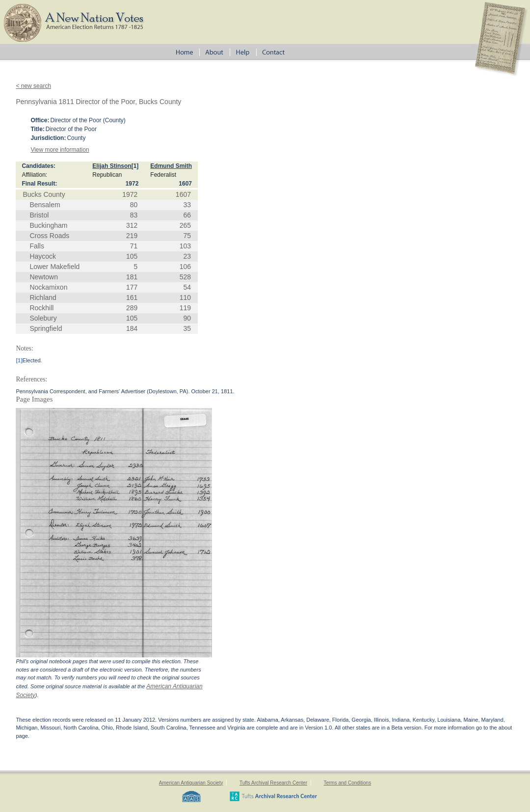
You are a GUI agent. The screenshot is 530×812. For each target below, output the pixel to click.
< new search (33, 86)
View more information (60, 150)
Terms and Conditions (347, 783)
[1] (135, 166)
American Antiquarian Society (191, 783)
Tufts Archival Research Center (273, 783)
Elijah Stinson (112, 166)
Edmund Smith (171, 166)
